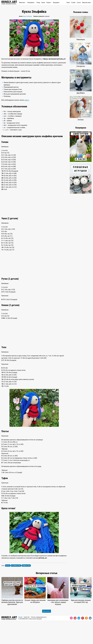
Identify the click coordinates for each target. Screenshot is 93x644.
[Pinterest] (83, 641)
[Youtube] (75, 641)
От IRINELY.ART (16, 589)
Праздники (56, 3)
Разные (49, 3)
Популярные (31, 3)
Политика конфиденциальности (39, 640)
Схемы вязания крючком (9, 3)
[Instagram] (71, 641)
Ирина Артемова (27, 16)
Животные (22, 3)
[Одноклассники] (86, 641)
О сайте (73, 3)
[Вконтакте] (90, 641)
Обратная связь (86, 3)
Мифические (26, 589)
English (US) (27, 640)
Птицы (38, 3)
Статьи (79, 3)
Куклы (43, 3)
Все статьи (47, 635)
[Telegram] (79, 641)
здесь (27, 123)
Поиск (68, 3)
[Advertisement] (34, 85)
